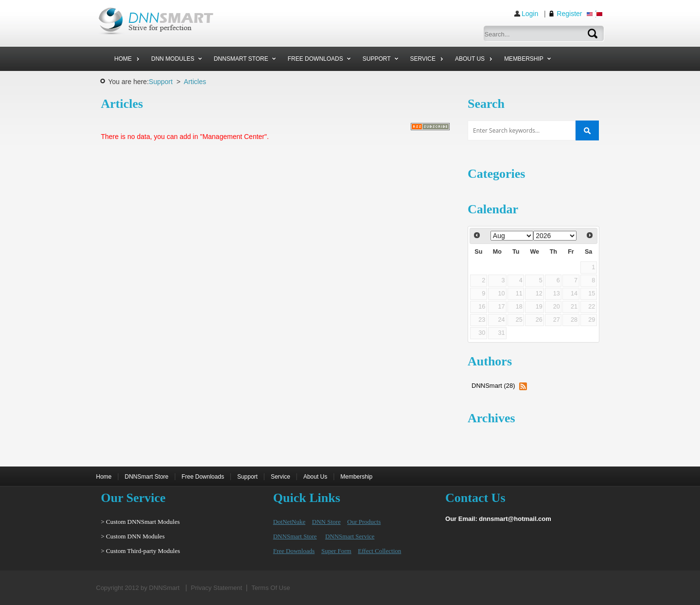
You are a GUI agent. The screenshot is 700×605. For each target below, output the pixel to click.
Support (161, 82)
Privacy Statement (217, 588)
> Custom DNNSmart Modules (140, 522)
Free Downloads (203, 477)
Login (530, 14)
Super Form (336, 551)
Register (569, 14)
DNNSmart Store (147, 477)
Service (280, 477)
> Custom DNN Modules (133, 536)
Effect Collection (379, 551)
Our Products (364, 522)
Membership (356, 477)
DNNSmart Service (350, 536)
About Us (315, 477)
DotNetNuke (289, 522)
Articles (195, 82)
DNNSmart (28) (493, 386)
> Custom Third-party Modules (141, 551)
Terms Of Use (271, 588)
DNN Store (326, 522)
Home (104, 477)
